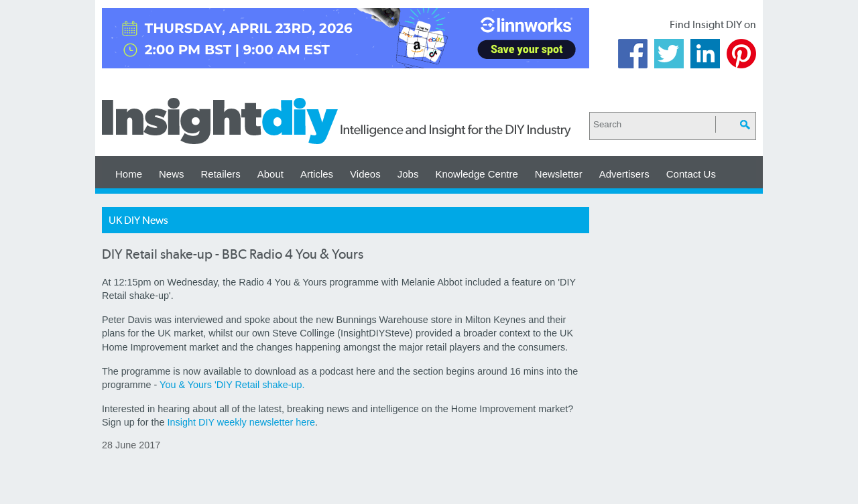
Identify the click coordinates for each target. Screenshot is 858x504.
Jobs (408, 174)
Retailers (221, 174)
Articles (317, 174)
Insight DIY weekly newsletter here (242, 422)
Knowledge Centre (476, 174)
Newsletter (559, 174)
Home (129, 174)
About (270, 174)
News (172, 174)
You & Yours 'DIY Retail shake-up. (232, 385)
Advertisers (624, 174)
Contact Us (691, 174)
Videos (365, 174)
